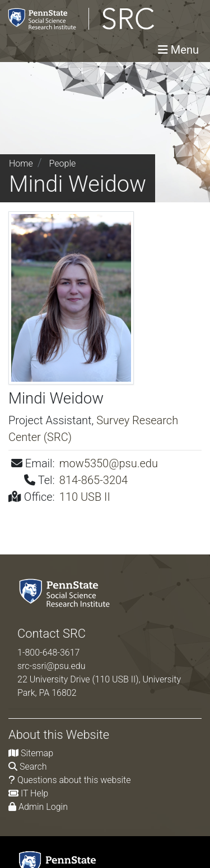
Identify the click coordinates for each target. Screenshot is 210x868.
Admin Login (43, 807)
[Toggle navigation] (178, 50)
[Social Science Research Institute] (67, 592)
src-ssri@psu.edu (52, 666)
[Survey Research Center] (92, 19)
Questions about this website (74, 780)
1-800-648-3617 (48, 653)
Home (21, 163)
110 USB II (85, 497)
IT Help (34, 793)
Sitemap (37, 753)
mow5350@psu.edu (109, 463)
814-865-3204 (94, 480)
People (63, 163)
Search (33, 767)
